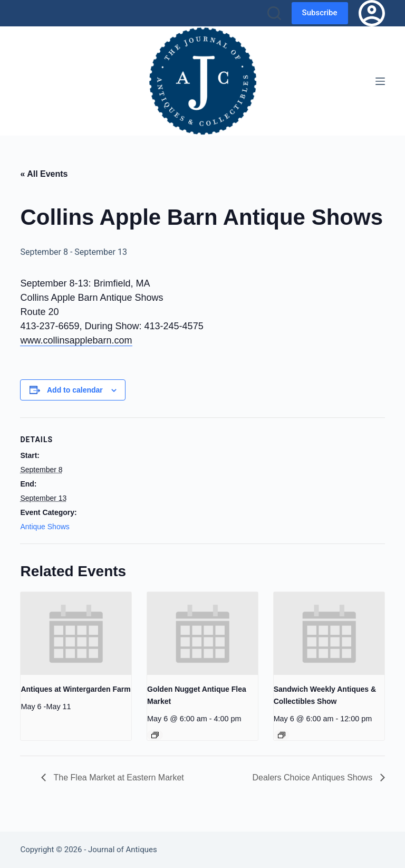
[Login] (372, 13)
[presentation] (76, 633)
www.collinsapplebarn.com (76, 340)
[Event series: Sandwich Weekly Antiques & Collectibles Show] (282, 735)
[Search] (274, 13)
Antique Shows (45, 527)
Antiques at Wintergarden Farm (75, 689)
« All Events (44, 174)
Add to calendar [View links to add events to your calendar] (75, 390)
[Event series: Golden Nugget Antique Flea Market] (155, 735)
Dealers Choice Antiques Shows (313, 778)
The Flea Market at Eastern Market (117, 778)
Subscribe (320, 13)
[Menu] (380, 81)
